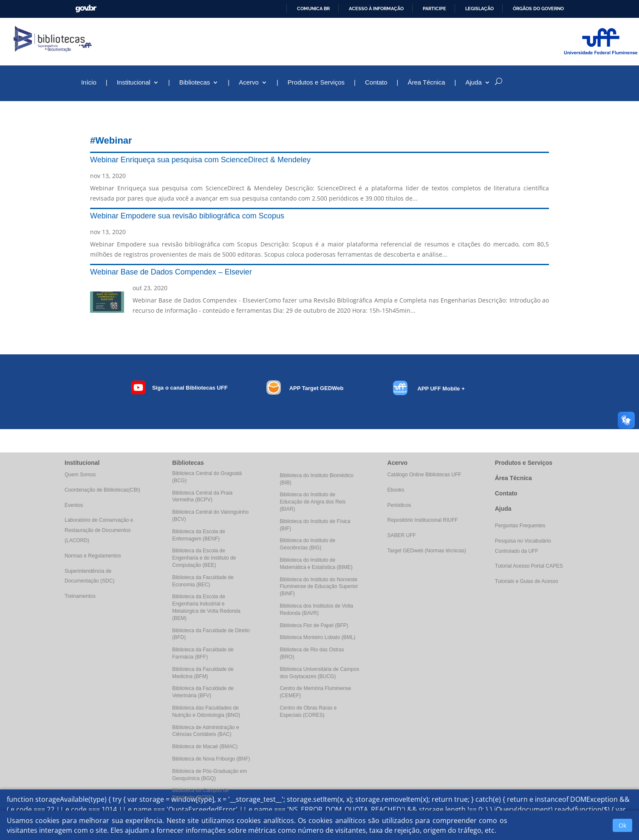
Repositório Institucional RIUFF (423, 520)
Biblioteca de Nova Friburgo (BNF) (211, 759)
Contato (376, 83)
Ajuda (473, 83)
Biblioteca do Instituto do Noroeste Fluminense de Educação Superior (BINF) (319, 587)
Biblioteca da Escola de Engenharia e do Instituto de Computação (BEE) (204, 558)
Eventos (74, 505)
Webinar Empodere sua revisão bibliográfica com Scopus (187, 216)
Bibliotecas (195, 83)
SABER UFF (402, 535)
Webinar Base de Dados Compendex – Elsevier (171, 272)
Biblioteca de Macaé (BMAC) (205, 747)
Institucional (134, 83)
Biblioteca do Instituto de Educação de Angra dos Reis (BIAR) (312, 502)
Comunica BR (313, 8)
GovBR (86, 9)
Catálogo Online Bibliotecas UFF (424, 475)
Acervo (249, 83)
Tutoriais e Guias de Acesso (527, 581)
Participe (434, 8)
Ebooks (396, 490)
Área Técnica (426, 83)
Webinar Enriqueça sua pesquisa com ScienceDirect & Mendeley (200, 160)
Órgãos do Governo (538, 8)
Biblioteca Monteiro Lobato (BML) (317, 637)
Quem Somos (80, 475)
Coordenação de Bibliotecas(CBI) (102, 490)
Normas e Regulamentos (93, 556)
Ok (622, 825)
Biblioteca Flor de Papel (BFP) (314, 625)
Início (89, 83)
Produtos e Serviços (316, 83)
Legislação (479, 8)
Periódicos (399, 505)
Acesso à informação (376, 8)
